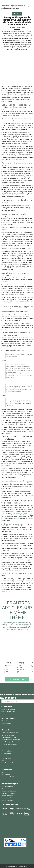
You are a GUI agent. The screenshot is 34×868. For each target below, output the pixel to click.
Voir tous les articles (17, 679)
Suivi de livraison (6, 754)
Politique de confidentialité (9, 791)
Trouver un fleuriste (7, 758)
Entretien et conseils (19, 6)
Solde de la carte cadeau (8, 709)
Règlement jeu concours (8, 793)
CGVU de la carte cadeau (8, 711)
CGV (3, 789)
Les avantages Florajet (8, 735)
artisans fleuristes (22, 125)
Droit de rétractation (7, 800)
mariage (23, 513)
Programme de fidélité (8, 777)
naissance (15, 513)
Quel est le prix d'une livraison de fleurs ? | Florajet (8, 672)
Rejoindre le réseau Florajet (9, 763)
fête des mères (19, 517)
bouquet (20, 234)
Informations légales (7, 786)
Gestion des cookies (7, 798)
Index (3, 756)
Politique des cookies (7, 796)
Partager (17, 14)
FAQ (3, 772)
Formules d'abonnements (9, 737)
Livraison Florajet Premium (9, 744)
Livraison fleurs (5, 6)
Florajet (4, 136)
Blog (12, 6)
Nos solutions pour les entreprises (11, 742)
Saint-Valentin (24, 515)
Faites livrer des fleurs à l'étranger (11, 740)
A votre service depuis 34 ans (10, 733)
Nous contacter (6, 775)
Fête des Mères (6, 721)
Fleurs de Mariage (6, 723)
